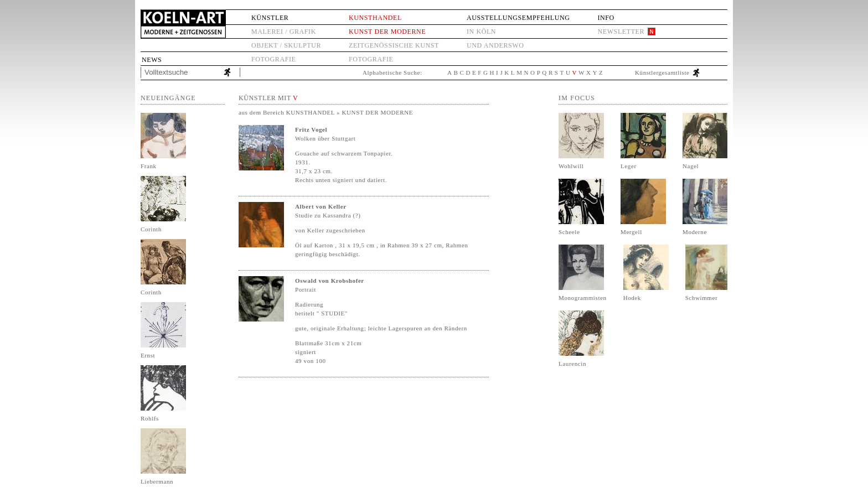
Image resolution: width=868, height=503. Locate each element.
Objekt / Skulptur (286, 45)
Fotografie (273, 59)
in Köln (481, 32)
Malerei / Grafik (284, 32)
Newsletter (621, 32)
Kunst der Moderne (387, 32)
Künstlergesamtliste (662, 72)
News (152, 60)
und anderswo (495, 45)
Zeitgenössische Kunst (394, 45)
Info (606, 18)
